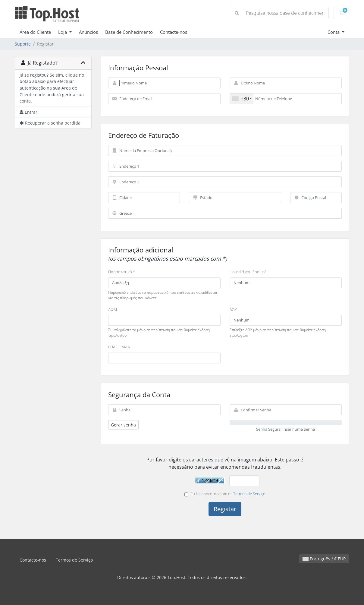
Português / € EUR (324, 559)
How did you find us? (248, 272)
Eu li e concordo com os (225, 494)
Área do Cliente (35, 32)
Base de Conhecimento (129, 32)
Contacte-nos (174, 32)
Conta (334, 32)
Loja (63, 32)
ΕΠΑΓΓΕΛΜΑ (119, 347)
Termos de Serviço (249, 494)
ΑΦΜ (113, 309)
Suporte (23, 44)
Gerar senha (123, 425)
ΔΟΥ (233, 309)
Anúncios (88, 32)
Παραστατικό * (122, 272)
